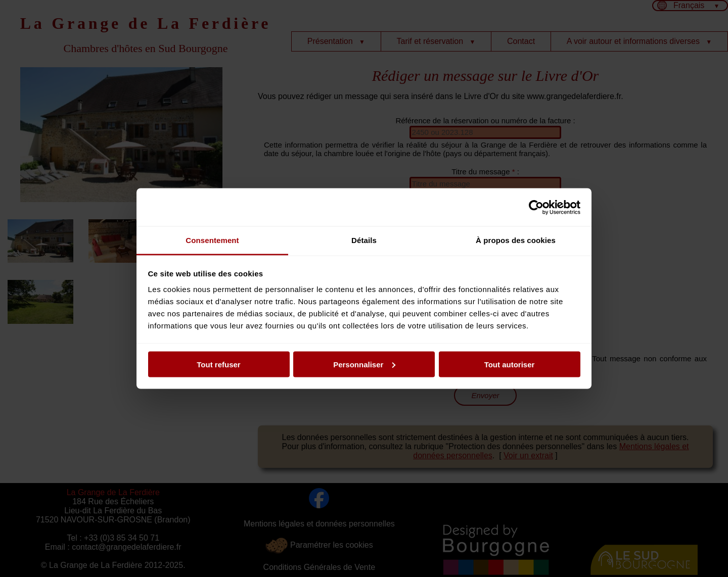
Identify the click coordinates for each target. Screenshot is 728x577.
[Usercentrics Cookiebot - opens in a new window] (536, 207)
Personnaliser (364, 364)
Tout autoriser (510, 364)
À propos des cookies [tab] (516, 240)
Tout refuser (218, 364)
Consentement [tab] (212, 240)
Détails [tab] (364, 240)
